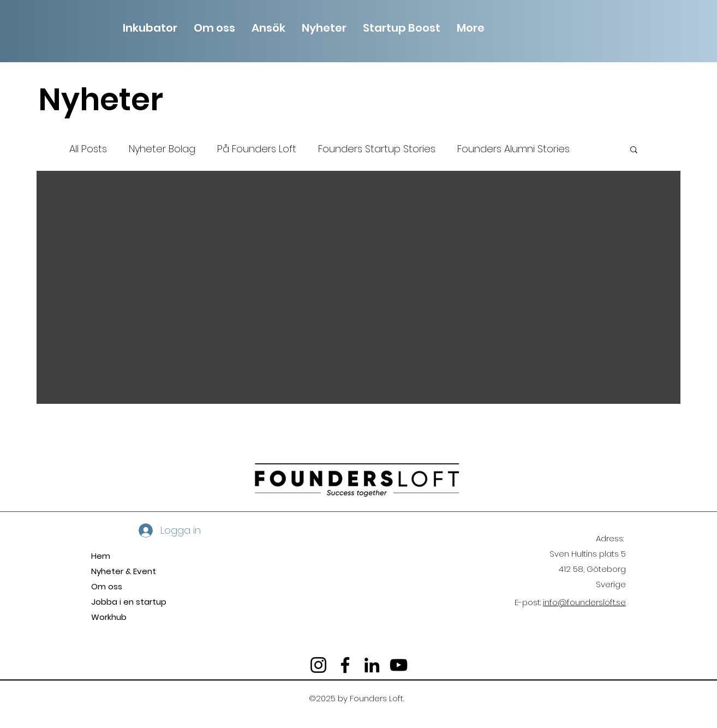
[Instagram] (318, 665)
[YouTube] (399, 665)
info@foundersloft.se (584, 602)
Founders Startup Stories (377, 149)
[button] (214, 27)
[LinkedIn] (372, 665)
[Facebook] (345, 665)
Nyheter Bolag (162, 149)
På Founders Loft (257, 149)
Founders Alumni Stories (513, 149)
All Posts (88, 149)
